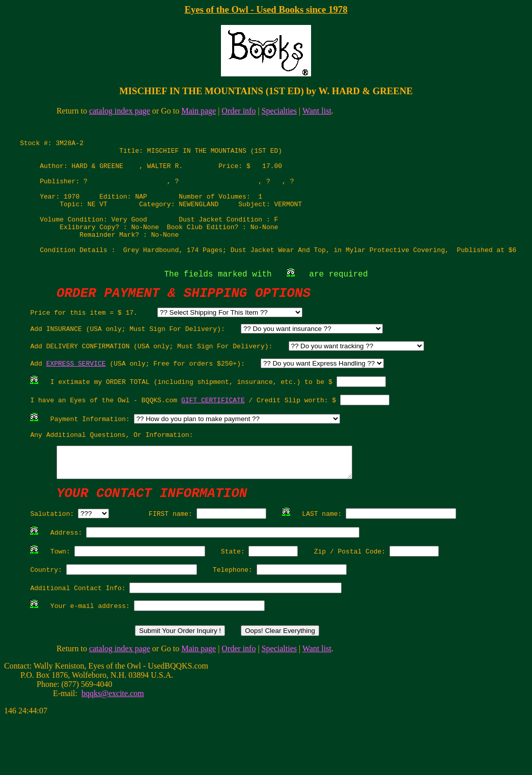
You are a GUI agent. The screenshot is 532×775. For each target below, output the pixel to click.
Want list (317, 111)
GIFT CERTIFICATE (213, 434)
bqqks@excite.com (113, 749)
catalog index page (120, 111)
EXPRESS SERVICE (76, 394)
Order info (239, 111)
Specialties (279, 111)
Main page (199, 111)
